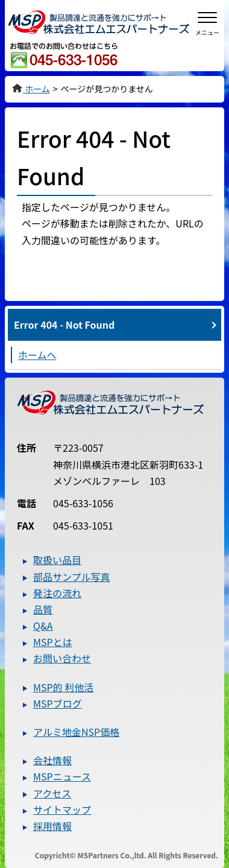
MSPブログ (58, 703)
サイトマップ (62, 809)
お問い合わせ (62, 658)
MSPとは (53, 642)
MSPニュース (62, 776)
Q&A (43, 626)
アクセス (52, 793)
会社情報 (52, 760)
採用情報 (52, 826)
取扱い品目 (57, 560)
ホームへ (37, 355)
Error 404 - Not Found (64, 325)
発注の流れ (57, 593)
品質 (43, 609)
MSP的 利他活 (63, 687)
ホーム (30, 89)
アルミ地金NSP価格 (76, 732)
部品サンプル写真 (72, 577)
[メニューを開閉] (207, 22)
